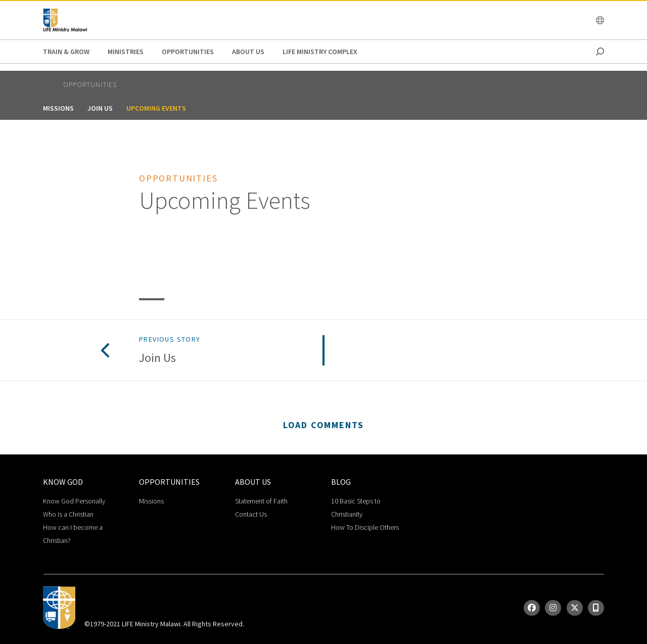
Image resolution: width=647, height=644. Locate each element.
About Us (248, 52)
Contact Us (251, 514)
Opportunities (188, 52)
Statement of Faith (261, 501)
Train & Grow (66, 52)
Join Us (100, 108)
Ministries (126, 52)
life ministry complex (320, 52)
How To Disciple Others (365, 527)
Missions (58, 108)
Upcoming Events (156, 108)
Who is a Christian (68, 514)
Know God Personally (74, 501)
